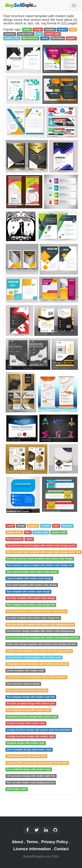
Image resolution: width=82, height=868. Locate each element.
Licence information (32, 849)
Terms (32, 842)
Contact (61, 849)
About (17, 842)
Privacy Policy (55, 842)
